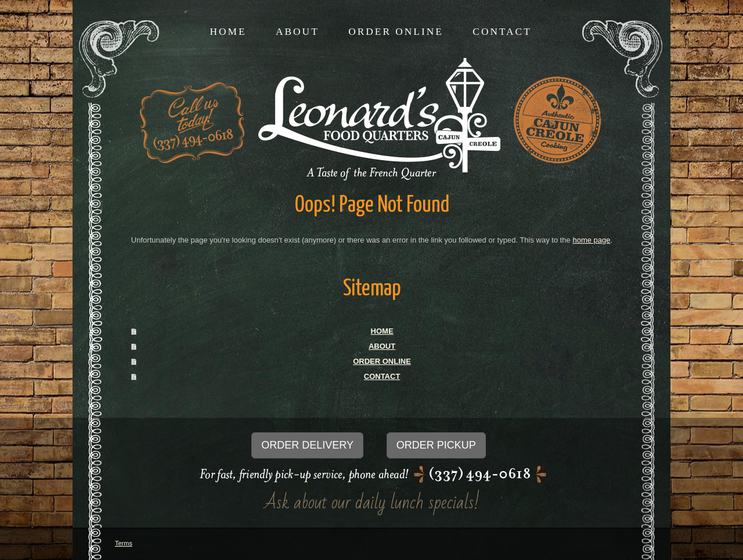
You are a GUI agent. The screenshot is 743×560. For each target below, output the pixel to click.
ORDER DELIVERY (307, 445)
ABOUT (382, 346)
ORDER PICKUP (436, 445)
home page (591, 240)
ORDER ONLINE (382, 361)
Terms (124, 543)
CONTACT (382, 376)
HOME (382, 331)
